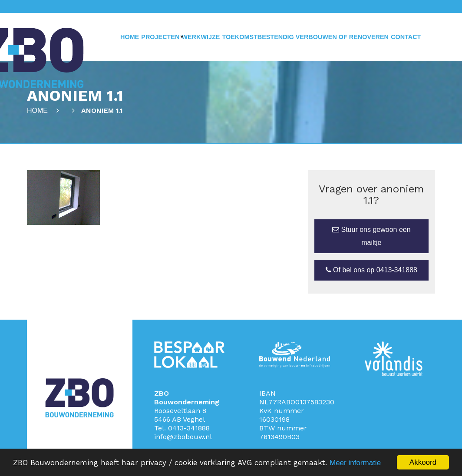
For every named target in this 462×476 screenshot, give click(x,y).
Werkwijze (201, 37)
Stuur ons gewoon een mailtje (371, 236)
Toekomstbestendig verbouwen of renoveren (305, 37)
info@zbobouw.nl (183, 437)
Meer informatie (355, 463)
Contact (406, 37)
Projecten (160, 37)
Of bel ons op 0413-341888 (371, 270)
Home (130, 37)
